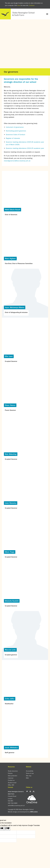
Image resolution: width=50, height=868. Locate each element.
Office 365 (11, 785)
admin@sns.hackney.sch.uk (16, 805)
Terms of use (30, 773)
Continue (32, 5)
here (19, 5)
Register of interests (13, 138)
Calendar (11, 778)
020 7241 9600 (13, 803)
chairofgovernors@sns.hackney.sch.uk (17, 161)
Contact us (11, 780)
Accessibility (30, 771)
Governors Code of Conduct (15, 135)
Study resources (13, 771)
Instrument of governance (15, 127)
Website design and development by (23, 812)
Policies (10, 773)
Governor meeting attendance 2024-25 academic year (25, 148)
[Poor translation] (7, 829)
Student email (12, 783)
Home (18, 14)
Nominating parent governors (16, 131)
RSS (27, 778)
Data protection (13, 776)
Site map (29, 776)
